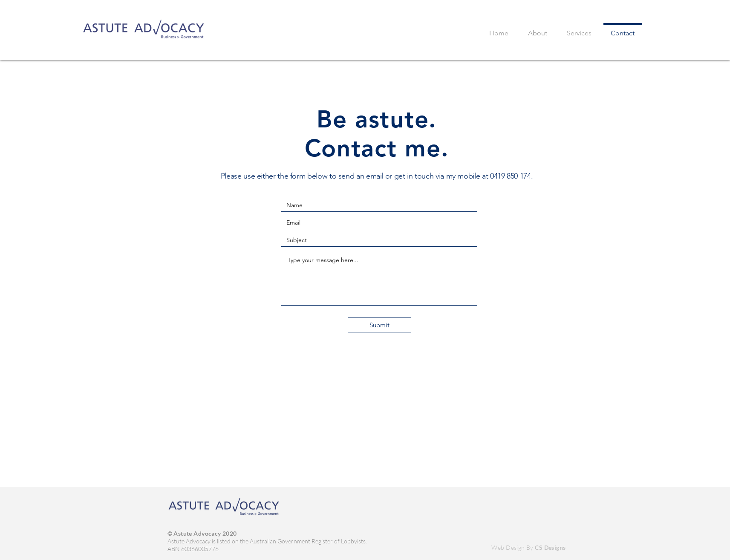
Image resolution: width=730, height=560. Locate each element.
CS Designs (550, 547)
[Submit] (379, 325)
